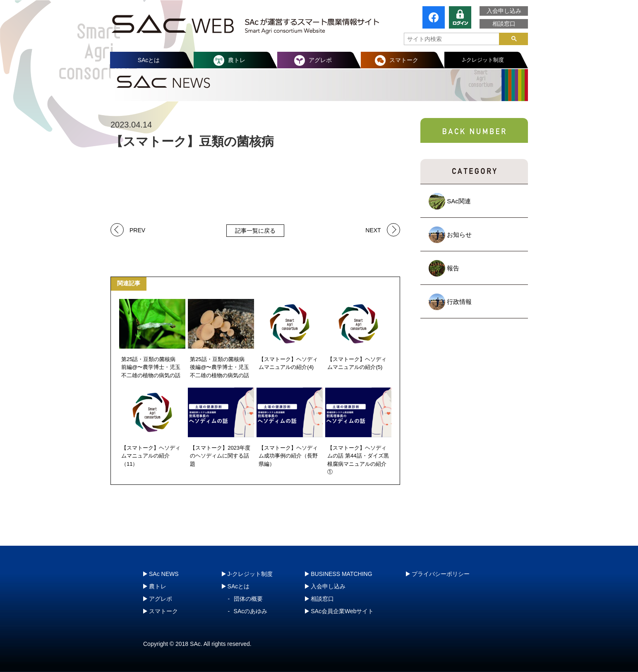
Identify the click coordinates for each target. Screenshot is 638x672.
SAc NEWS (164, 574)
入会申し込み (504, 11)
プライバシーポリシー (441, 574)
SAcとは (149, 60)
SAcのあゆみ (251, 611)
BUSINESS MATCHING (341, 574)
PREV (137, 230)
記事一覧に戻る (255, 231)
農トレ (237, 60)
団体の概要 (248, 599)
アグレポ (320, 60)
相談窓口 (504, 24)
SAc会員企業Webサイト (342, 611)
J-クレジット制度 (483, 60)
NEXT (373, 230)
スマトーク (404, 60)
